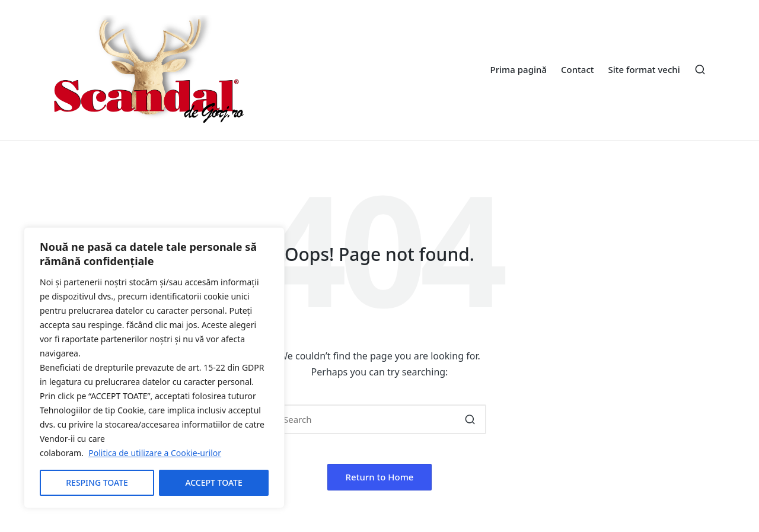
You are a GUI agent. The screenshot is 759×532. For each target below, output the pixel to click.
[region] (154, 368)
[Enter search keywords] (379, 419)
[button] (470, 419)
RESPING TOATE (97, 482)
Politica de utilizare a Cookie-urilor (155, 453)
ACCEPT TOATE (213, 482)
